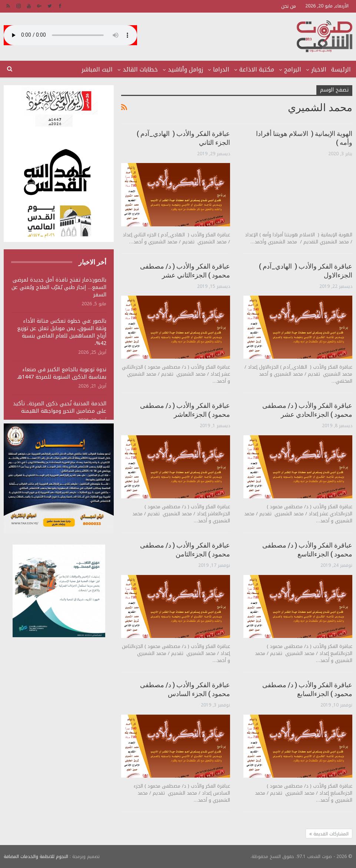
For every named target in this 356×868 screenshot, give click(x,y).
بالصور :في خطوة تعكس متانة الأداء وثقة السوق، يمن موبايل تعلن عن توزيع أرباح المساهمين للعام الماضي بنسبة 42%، (62, 332)
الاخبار (319, 69)
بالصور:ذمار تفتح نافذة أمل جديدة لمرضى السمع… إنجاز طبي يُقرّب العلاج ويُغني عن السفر (59, 287)
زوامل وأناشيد (185, 69)
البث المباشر (97, 69)
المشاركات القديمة (329, 834)
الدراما (221, 69)
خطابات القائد (140, 69)
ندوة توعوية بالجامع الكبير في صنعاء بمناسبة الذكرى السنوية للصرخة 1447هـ (62, 373)
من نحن (289, 6)
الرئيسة (341, 69)
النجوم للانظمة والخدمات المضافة (36, 857)
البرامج (293, 69)
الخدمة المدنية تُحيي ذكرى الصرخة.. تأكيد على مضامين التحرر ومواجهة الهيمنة (60, 407)
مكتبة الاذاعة (257, 69)
